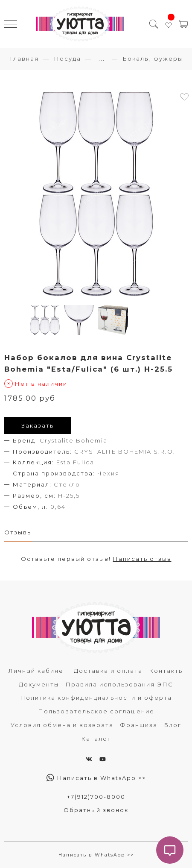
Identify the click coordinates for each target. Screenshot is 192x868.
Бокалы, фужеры (153, 59)
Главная (24, 59)
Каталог (96, 739)
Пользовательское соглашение (96, 711)
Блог (173, 725)
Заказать (38, 425)
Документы (39, 684)
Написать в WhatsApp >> (96, 778)
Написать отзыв (142, 559)
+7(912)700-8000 (96, 797)
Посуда (67, 59)
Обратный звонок (96, 810)
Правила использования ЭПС (119, 684)
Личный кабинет (38, 671)
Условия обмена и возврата (62, 725)
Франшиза (139, 725)
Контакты (166, 671)
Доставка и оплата (108, 671)
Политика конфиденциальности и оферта (96, 698)
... (102, 59)
